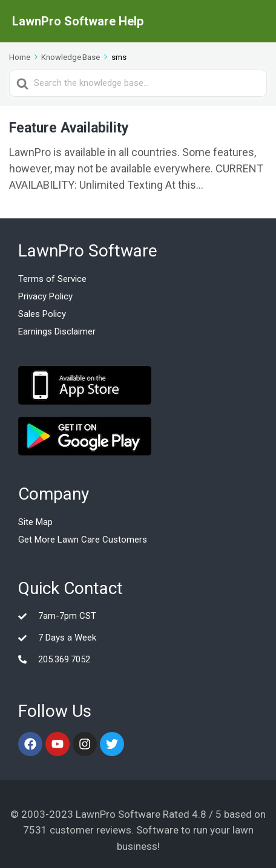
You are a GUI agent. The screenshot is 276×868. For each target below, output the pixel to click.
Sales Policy (42, 314)
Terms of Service (52, 279)
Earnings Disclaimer (57, 331)
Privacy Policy (45, 296)
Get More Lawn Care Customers (83, 540)
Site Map (35, 522)
